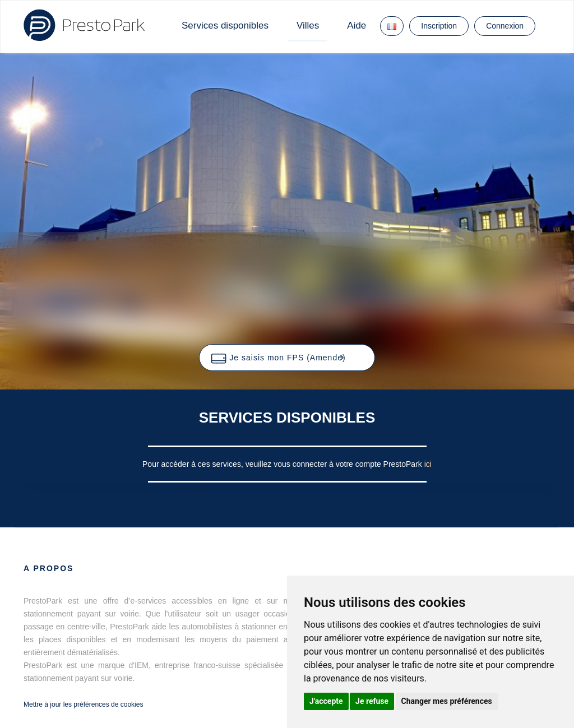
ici (428, 464)
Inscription (439, 26)
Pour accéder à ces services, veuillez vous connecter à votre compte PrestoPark (283, 464)
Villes (308, 25)
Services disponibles (225, 25)
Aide (357, 25)
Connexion (505, 26)
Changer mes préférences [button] (447, 701)
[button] (287, 358)
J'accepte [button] (326, 701)
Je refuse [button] (372, 701)
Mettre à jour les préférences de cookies (83, 704)
